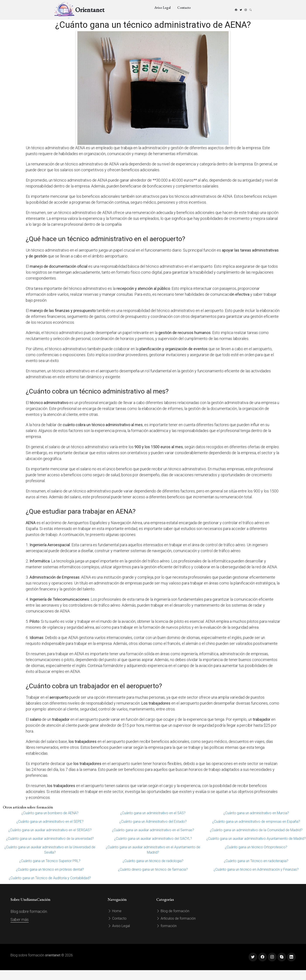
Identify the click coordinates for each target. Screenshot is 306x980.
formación (166, 926)
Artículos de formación (176, 918)
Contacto (184, 8)
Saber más (20, 920)
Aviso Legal (163, 8)
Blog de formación (173, 911)
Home (115, 911)
